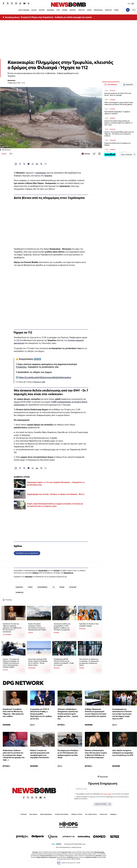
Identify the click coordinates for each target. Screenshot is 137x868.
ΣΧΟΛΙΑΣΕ (86, 154)
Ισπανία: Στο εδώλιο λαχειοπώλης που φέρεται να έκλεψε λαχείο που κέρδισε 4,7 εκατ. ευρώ (118, 123)
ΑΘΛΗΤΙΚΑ (73, 10)
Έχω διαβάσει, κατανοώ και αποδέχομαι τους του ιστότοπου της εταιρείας (103, 794)
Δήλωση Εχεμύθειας (46, 814)
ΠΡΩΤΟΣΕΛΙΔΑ (98, 10)
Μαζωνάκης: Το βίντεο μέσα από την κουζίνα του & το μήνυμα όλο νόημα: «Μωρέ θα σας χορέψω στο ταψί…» (14, 755)
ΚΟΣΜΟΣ (65, 10)
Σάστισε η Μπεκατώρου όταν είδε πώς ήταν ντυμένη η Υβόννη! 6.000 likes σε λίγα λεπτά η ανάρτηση (96, 754)
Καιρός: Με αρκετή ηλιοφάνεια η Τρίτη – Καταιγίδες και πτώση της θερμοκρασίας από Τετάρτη (37, 627)
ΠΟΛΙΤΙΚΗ (42, 10)
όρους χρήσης (107, 794)
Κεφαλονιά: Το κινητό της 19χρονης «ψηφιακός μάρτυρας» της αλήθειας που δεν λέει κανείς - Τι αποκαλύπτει (12, 628)
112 (18, 340)
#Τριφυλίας (21, 367)
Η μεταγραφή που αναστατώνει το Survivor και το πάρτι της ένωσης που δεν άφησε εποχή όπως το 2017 (122, 714)
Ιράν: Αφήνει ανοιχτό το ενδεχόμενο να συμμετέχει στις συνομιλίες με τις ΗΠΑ (123, 753)
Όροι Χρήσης (33, 814)
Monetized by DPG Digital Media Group (75, 844)
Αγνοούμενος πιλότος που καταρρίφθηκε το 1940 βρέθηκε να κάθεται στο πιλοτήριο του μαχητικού (62, 627)
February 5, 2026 (39, 382)
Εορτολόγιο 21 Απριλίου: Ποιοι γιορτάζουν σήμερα (89, 625)
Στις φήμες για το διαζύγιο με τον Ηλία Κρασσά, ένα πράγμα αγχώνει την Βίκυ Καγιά (68, 754)
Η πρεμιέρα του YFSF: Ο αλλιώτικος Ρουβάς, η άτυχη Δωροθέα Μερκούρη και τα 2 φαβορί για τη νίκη (41, 714)
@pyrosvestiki (49, 377)
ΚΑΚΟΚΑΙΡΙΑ (19, 587)
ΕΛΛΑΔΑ (34, 10)
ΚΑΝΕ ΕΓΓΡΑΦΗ (103, 804)
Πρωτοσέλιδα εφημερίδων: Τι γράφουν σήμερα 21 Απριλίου (117, 113)
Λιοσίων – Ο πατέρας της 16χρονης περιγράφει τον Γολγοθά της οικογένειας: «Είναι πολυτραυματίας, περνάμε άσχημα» (11, 663)
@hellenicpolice (63, 377)
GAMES (117, 10)
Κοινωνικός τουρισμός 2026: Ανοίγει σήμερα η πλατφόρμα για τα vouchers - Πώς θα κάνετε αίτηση (38, 662)
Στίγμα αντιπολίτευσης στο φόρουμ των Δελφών (118, 144)
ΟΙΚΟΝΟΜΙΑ (50, 10)
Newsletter (29, 577)
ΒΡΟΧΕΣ (62, 587)
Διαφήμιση (113, 814)
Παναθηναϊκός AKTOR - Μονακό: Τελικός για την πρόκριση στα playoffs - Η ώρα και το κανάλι (64, 662)
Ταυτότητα (24, 814)
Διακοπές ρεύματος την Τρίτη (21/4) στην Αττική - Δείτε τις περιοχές (118, 94)
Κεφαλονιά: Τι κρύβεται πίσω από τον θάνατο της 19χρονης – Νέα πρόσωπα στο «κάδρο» (13, 713)
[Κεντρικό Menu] (134, 10)
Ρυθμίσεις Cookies (77, 814)
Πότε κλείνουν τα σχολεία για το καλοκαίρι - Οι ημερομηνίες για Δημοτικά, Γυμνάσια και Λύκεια (89, 662)
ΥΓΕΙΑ (58, 10)
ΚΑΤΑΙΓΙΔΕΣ (73, 587)
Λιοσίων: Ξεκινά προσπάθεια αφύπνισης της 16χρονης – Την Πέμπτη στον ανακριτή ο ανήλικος (119, 134)
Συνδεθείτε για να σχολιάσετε (27, 553)
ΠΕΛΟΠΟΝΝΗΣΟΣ (42, 587)
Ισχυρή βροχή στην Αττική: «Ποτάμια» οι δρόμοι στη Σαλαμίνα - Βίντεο (56, 494)
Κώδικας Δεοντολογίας (62, 814)
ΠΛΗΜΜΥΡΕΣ (20, 592)
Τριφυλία (48, 176)
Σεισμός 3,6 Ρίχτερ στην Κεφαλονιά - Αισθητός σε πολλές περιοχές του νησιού (56, 17)
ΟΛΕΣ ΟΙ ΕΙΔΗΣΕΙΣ (24, 10)
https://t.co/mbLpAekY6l (30, 377)
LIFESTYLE (82, 10)
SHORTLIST (109, 10)
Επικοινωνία (104, 814)
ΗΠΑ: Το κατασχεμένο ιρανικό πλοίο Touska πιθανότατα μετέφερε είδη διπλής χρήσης (119, 103)
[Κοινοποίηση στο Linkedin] (37, 164)
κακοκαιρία (41, 173)
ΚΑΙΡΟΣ (89, 10)
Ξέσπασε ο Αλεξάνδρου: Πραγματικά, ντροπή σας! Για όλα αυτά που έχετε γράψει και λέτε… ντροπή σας (68, 714)
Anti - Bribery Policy (91, 814)
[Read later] (99, 154)
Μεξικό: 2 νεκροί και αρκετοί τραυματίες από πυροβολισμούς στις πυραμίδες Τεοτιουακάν (40, 754)
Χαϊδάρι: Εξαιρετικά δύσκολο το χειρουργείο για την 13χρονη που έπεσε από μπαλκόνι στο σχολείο (96, 713)
